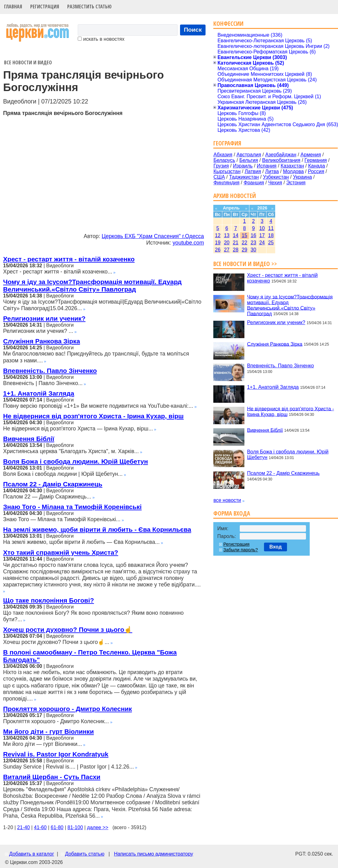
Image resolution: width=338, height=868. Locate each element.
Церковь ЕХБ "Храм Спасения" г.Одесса (153, 236)
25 (271, 243)
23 (253, 243)
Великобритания (281, 160)
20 (227, 243)
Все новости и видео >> (245, 264)
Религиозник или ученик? (44, 318)
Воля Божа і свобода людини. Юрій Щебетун (76, 461)
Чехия (275, 183)
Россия (316, 171)
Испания (267, 166)
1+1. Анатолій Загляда (39, 393)
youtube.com (188, 243)
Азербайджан (281, 155)
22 (244, 243)
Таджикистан (244, 177)
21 (236, 243)
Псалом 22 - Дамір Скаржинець (53, 484)
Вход (275, 547)
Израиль (243, 166)
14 (236, 235)
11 (271, 228)
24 (262, 243)
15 (244, 235)
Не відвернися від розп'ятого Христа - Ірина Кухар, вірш (93, 416)
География (227, 143)
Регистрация (45, 7)
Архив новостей (235, 196)
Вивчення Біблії (29, 439)
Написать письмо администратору (153, 854)
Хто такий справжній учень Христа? (61, 552)
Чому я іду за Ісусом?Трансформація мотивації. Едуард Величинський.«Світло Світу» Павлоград (92, 285)
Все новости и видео (28, 62)
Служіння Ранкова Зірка (42, 341)
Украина (302, 177)
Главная (13, 7)
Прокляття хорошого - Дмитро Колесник (67, 709)
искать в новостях (101, 39)
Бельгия (249, 160)
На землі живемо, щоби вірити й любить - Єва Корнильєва (97, 529)
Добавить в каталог (31, 854)
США (219, 177)
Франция (254, 183)
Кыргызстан (227, 171)
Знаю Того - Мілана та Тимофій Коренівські (72, 507)
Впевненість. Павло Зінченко (50, 371)
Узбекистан (276, 177)
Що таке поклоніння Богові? (49, 600)
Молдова (293, 171)
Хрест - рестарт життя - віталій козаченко (69, 259)
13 (227, 235)
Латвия (253, 171)
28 (236, 250)
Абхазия (223, 155)
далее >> (98, 827)
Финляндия (226, 183)
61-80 (57, 827)
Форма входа (232, 513)
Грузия (221, 166)
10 (262, 228)
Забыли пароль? (241, 550)
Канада (317, 166)
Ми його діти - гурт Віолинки (49, 731)
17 (262, 235)
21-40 (23, 827)
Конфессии (228, 23)
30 (253, 250)
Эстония (296, 183)
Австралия (249, 155)
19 (218, 243)
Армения (311, 155)
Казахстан (292, 166)
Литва (272, 171)
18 (271, 235)
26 (218, 250)
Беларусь (224, 160)
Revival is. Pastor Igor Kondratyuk (56, 754)
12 (218, 235)
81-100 (75, 827)
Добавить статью (85, 854)
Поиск (193, 30)
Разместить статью (89, 7)
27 (227, 250)
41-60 (40, 827)
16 (253, 235)
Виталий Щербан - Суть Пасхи (52, 777)
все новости (227, 500)
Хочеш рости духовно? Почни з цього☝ (68, 629)
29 (244, 250)
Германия (316, 160)
